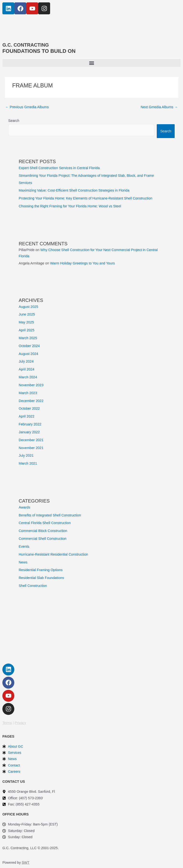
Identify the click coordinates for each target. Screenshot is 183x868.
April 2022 (26, 416)
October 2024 (29, 346)
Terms (7, 723)
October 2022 (29, 408)
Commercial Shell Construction (42, 539)
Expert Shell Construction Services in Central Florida (59, 168)
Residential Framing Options (41, 570)
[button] (91, 63)
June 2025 (27, 314)
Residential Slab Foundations (41, 578)
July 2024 (26, 361)
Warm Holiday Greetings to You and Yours (83, 263)
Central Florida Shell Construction (45, 523)
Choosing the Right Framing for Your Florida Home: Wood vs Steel (70, 206)
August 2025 (28, 307)
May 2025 (26, 322)
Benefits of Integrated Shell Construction (50, 515)
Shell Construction (33, 586)
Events (24, 547)
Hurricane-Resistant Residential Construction (53, 554)
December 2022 (31, 401)
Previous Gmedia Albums (27, 107)
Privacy (21, 723)
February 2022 (30, 424)
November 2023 (31, 385)
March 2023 (28, 393)
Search (14, 121)
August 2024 (28, 354)
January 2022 (29, 432)
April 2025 (26, 330)
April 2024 (26, 369)
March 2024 (28, 377)
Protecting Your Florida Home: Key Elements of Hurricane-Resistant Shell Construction (85, 198)
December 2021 (31, 440)
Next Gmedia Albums (159, 107)
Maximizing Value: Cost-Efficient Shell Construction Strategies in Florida (74, 190)
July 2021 (26, 455)
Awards (24, 507)
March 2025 (28, 338)
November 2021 (31, 448)
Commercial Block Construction (43, 531)
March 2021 (28, 463)
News (23, 562)
